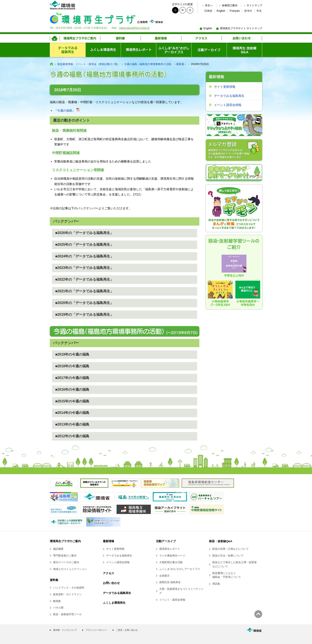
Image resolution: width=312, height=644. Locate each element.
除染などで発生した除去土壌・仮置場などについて (234, 564)
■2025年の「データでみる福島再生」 (84, 245)
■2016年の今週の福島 (72, 389)
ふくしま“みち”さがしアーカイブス (180, 569)
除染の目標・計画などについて (231, 549)
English (221, 11)
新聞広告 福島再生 (170, 582)
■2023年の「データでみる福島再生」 (84, 268)
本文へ (209, 5)
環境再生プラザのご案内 (65, 541)
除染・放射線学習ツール (67, 614)
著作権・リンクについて (65, 630)
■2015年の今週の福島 (72, 401)
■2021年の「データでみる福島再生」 (84, 291)
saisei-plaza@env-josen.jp (134, 28)
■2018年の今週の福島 (72, 366)
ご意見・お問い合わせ (127, 630)
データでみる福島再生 (229, 96)
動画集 (57, 601)
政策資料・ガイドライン (67, 594)
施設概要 (58, 549)
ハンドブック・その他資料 (69, 588)
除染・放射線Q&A (221, 541)
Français (235, 11)
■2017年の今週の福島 (72, 378)
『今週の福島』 (67, 111)
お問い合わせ (111, 583)
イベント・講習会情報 (172, 600)
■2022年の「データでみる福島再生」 (84, 279)
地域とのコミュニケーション (70, 569)
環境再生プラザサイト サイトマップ (241, 28)
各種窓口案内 (230, 5)
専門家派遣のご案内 (65, 556)
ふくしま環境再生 (114, 603)
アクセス (109, 573)
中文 (259, 11)
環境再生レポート (170, 549)
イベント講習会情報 (228, 105)
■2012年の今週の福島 (72, 436)
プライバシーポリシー (96, 630)
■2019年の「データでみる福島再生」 (84, 315)
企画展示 (164, 576)
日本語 (208, 11)
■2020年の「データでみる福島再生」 (84, 303)
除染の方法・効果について (228, 556)
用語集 (216, 584)
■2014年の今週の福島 (72, 413)
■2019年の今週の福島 (72, 354)
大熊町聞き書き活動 (171, 562)
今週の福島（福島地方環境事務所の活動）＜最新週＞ (155, 64)
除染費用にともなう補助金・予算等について (227, 575)
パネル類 (58, 608)
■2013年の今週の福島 (72, 424)
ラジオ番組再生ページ (172, 556)
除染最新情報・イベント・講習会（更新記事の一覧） (89, 64)
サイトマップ (254, 5)
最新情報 (109, 541)
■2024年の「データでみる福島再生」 (84, 256)
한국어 (248, 11)
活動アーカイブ (166, 541)
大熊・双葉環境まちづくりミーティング (181, 591)
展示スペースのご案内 (66, 562)
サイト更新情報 (225, 87)
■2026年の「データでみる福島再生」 (84, 233)
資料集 (54, 580)
